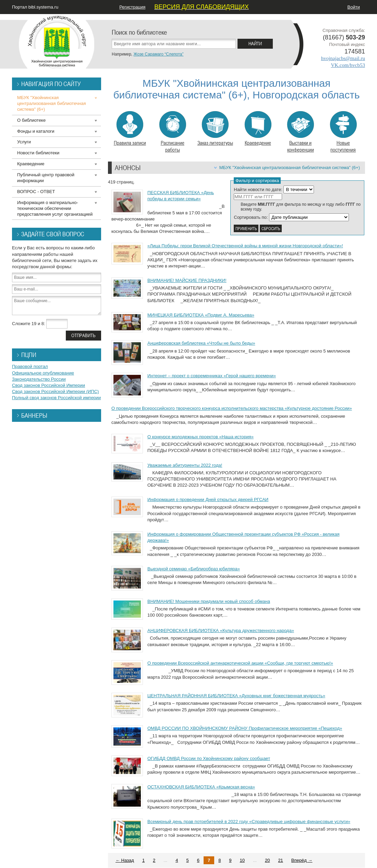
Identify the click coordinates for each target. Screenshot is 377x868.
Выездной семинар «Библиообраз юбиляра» (194, 569)
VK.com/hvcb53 (348, 65)
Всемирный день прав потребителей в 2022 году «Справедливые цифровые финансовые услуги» (249, 822)
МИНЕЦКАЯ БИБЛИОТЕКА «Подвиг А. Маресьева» (201, 315)
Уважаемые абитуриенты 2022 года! (185, 465)
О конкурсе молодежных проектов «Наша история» (200, 437)
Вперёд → (302, 860)
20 (267, 860)
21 (280, 860)
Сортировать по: (251, 217)
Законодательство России (39, 379)
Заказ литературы (215, 129)
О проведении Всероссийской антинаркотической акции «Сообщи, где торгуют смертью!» (240, 663)
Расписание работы (173, 132)
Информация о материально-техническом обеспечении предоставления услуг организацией (55, 208)
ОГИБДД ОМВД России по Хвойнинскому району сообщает (209, 758)
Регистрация (132, 7)
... (165, 860)
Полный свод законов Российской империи (56, 398)
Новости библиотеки (38, 153)
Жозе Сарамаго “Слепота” (158, 54)
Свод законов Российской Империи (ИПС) (55, 391)
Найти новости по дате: (258, 189)
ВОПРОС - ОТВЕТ (36, 192)
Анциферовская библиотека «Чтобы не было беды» (201, 343)
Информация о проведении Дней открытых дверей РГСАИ (208, 500)
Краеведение (258, 129)
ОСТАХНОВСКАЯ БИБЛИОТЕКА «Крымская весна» (201, 787)
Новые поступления (343, 132)
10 (242, 860)
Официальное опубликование (43, 373)
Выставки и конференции (300, 132)
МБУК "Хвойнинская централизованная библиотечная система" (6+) (290, 168)
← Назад (125, 860)
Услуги (24, 142)
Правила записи (130, 129)
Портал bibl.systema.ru (35, 7)
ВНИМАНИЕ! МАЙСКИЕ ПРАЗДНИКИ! (187, 280)
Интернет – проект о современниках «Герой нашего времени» (212, 376)
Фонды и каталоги (36, 131)
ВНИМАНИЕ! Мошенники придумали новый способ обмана (209, 601)
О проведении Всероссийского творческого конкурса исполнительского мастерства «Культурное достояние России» (232, 408)
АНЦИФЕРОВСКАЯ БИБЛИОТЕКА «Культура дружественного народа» (221, 631)
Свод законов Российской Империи (48, 385)
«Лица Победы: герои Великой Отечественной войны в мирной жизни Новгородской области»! (245, 246)
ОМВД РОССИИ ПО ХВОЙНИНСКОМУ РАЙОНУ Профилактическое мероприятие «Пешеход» (245, 728)
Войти (354, 7)
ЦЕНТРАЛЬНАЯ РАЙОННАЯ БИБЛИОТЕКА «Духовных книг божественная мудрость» (236, 696)
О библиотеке (31, 120)
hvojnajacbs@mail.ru (343, 58)
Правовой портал (30, 366)
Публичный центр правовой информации (46, 178)
